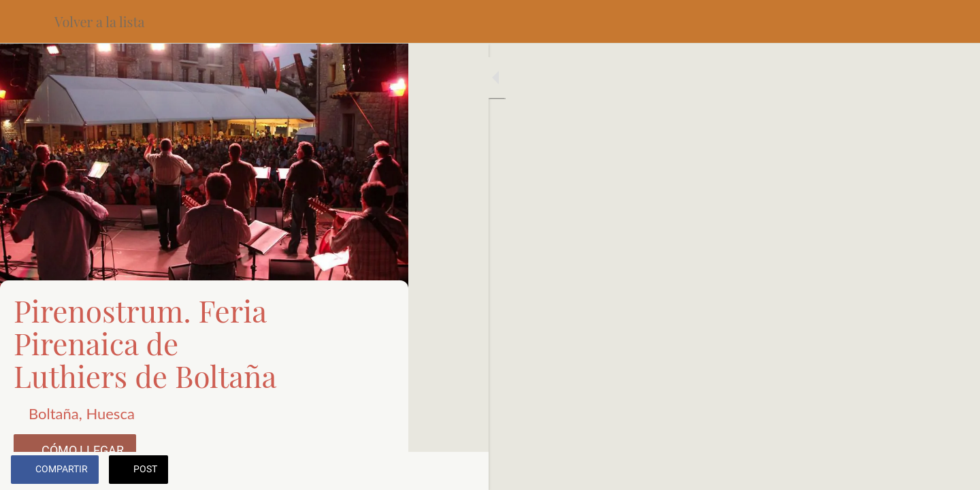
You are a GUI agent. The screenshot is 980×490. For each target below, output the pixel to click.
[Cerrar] (27, 22)
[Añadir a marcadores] (381, 471)
